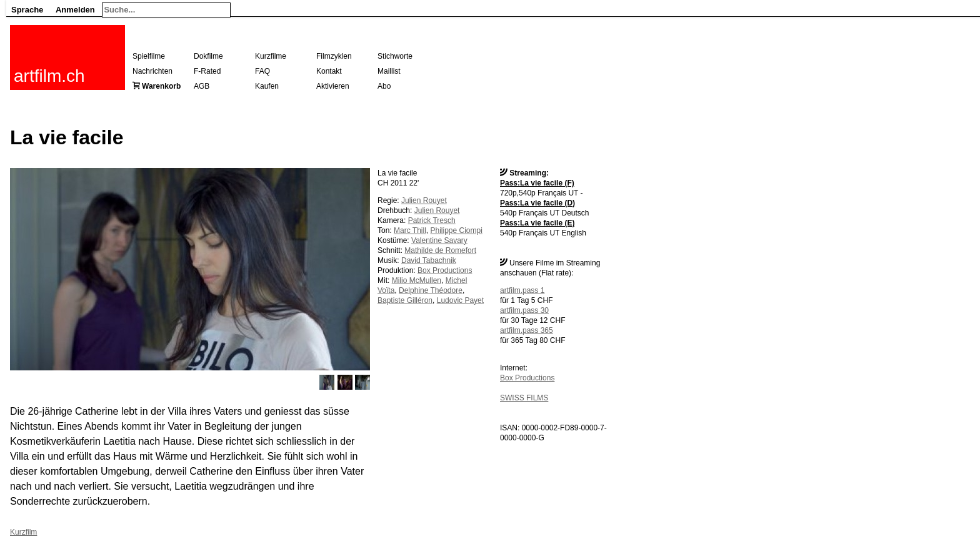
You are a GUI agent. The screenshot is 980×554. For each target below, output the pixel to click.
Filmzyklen (334, 56)
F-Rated (207, 71)
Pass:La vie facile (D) (537, 203)
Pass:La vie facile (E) (537, 223)
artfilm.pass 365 (527, 330)
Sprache (27, 10)
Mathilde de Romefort (440, 250)
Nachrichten (152, 71)
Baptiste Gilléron (405, 300)
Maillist (389, 71)
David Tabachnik (429, 260)
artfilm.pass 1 (522, 290)
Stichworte (395, 56)
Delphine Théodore (431, 290)
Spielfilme (149, 56)
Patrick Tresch (432, 220)
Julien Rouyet (424, 200)
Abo (384, 86)
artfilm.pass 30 (524, 310)
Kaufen (267, 86)
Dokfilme (208, 56)
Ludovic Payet (460, 300)
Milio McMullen (417, 280)
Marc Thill (410, 230)
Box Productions (527, 378)
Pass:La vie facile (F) (537, 183)
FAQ (262, 71)
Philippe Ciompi (456, 230)
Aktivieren (333, 86)
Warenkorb (161, 86)
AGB (202, 86)
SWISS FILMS (524, 398)
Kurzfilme (271, 56)
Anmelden (75, 10)
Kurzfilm (23, 532)
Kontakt (329, 71)
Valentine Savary (439, 240)
